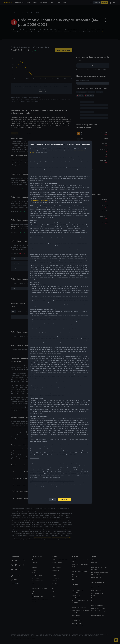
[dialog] (60, 322)
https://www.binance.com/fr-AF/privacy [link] (39, 200)
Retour (53, 499)
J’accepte (64, 499)
